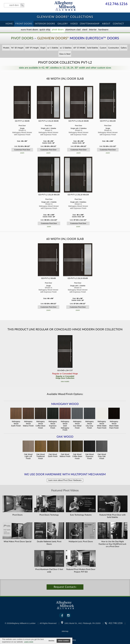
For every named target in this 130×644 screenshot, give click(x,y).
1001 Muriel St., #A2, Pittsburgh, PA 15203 (83, 623)
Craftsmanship (90, 24)
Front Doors (24, 24)
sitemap (65, 631)
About (106, 24)
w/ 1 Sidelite (53, 48)
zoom (22, 153)
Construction (114, 48)
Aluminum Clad (73, 30)
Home (9, 24)
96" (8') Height (17, 48)
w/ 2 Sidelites (66, 48)
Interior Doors (45, 24)
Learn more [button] (29, 642)
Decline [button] (51, 641)
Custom (103, 48)
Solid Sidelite (93, 48)
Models (6, 48)
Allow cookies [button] (63, 641)
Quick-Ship (45, 30)
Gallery (63, 24)
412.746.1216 (116, 4)
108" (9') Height (32, 48)
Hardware (103, 30)
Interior (93, 30)
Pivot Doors (58, 30)
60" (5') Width (79, 48)
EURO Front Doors (30, 30)
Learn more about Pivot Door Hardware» (65, 480)
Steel (85, 30)
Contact (118, 24)
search (14, 5)
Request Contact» (65, 587)
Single (43, 48)
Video (74, 24)
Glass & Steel (65, 54)
